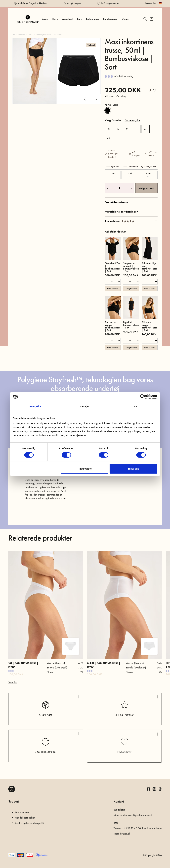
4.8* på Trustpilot (74, 3)
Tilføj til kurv (113, 289)
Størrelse (113, 120)
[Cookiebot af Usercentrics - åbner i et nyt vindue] (143, 397)
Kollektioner (93, 19)
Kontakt (119, 801)
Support (14, 801)
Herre (55, 19)
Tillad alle (133, 469)
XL (145, 129)
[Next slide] (96, 99)
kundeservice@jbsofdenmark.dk (136, 815)
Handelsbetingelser (25, 818)
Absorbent (68, 19)
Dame (45, 19)
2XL (109, 138)
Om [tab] (135, 406)
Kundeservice (150, 3)
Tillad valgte (85, 469)
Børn (80, 19)
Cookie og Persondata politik (30, 823)
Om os (125, 19)
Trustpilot (13, 682)
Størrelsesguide (132, 120)
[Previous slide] (85, 99)
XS (109, 129)
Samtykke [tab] (35, 406)
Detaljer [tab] (85, 406)
